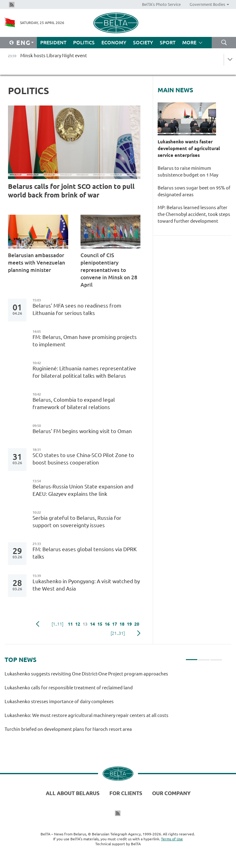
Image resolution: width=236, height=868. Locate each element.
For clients (126, 793)
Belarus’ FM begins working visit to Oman (82, 431)
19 (129, 624)
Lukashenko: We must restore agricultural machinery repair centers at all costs (87, 715)
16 (107, 624)
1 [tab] (192, 657)
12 (78, 624)
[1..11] (57, 624)
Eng (24, 43)
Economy (114, 42)
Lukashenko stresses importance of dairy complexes (59, 701)
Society (143, 42)
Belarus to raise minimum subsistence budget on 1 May (188, 171)
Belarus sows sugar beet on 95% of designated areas (194, 191)
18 (122, 624)
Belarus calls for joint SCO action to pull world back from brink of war (71, 191)
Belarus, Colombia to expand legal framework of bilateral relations (74, 403)
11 (70, 624)
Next (139, 633)
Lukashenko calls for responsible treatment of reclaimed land (69, 688)
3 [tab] (216, 657)
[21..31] (118, 633)
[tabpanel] (113, 704)
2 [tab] (204, 657)
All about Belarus (73, 793)
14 (92, 624)
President (53, 42)
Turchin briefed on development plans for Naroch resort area (68, 729)
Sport (168, 42)
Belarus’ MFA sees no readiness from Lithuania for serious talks (77, 309)
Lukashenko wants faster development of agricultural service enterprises (189, 148)
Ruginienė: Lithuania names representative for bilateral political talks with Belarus (84, 372)
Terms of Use (172, 839)
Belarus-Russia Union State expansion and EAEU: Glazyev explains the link (83, 490)
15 (100, 624)
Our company (171, 793)
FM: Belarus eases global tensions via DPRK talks (85, 553)
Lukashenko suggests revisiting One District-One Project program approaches (86, 674)
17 (115, 624)
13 (85, 624)
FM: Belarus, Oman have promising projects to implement (85, 341)
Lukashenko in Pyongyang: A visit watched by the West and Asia (86, 585)
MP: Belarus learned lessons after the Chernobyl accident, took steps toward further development (194, 214)
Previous (38, 624)
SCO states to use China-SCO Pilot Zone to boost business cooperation (83, 459)
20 (137, 624)
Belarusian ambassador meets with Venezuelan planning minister (37, 263)
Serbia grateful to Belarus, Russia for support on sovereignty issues (77, 522)
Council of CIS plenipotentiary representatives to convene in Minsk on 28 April (109, 270)
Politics (84, 42)
